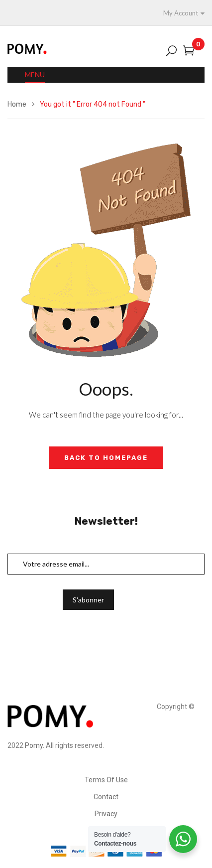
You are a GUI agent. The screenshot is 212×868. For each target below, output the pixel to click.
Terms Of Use (106, 780)
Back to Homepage (106, 458)
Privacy (106, 814)
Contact (106, 797)
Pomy (34, 745)
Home (17, 104)
